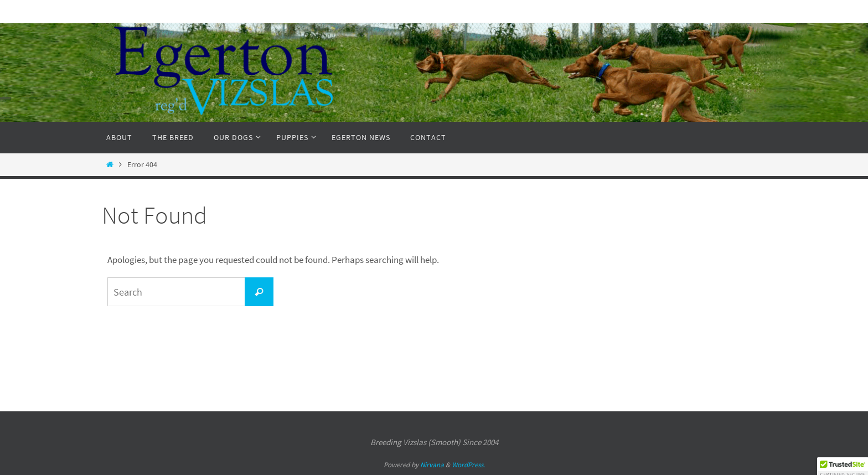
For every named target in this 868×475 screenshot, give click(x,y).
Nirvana (432, 465)
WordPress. (468, 465)
